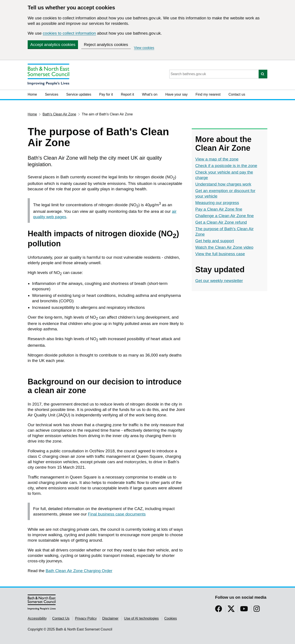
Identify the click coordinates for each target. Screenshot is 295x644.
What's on (150, 94)
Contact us (237, 94)
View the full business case (220, 254)
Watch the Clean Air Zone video (224, 247)
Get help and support (214, 241)
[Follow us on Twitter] (231, 610)
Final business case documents (117, 514)
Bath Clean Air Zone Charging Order (79, 571)
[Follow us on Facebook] (219, 610)
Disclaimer (110, 618)
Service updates (79, 94)
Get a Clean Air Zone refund (221, 222)
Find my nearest (208, 94)
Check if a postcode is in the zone (226, 166)
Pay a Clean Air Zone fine (219, 209)
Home (32, 94)
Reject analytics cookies (106, 45)
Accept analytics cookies (53, 45)
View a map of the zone (217, 159)
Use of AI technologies (141, 618)
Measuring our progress (217, 203)
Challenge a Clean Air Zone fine (224, 216)
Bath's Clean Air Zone (59, 114)
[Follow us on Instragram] (257, 610)
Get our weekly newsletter (219, 281)
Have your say (176, 94)
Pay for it (106, 94)
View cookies (144, 48)
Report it (127, 94)
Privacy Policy (86, 618)
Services (52, 94)
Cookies (171, 618)
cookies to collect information (69, 33)
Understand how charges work (223, 184)
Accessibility (37, 618)
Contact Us (61, 618)
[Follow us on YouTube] (244, 610)
